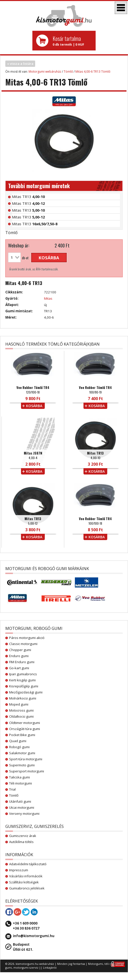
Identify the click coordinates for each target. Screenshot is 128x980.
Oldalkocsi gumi (21, 716)
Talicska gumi (19, 777)
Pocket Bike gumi (22, 735)
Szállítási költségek (24, 882)
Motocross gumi (21, 710)
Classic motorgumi (23, 644)
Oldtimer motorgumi (25, 723)
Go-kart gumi (19, 668)
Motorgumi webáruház (45, 72)
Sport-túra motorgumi (26, 759)
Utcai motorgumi (22, 807)
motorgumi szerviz (26, 968)
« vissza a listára (20, 64)
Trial (12, 789)
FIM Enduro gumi (22, 662)
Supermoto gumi (22, 765)
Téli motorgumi (20, 783)
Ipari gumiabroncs (23, 674)
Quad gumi (18, 741)
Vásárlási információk (26, 876)
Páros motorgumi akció (27, 638)
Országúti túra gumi (25, 729)
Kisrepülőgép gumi (24, 686)
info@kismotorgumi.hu (34, 936)
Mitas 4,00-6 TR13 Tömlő (93, 72)
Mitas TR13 (28, 197)
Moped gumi (19, 704)
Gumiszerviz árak (23, 836)
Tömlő (68, 72)
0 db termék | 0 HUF (72, 41)
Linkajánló (50, 968)
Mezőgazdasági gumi (26, 692)
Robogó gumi (19, 747)
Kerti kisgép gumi (22, 680)
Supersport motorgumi (27, 771)
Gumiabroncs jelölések (27, 888)
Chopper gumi (20, 650)
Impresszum (19, 870)
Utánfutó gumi (20, 801)
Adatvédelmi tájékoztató (28, 864)
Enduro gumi (19, 656)
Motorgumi (95, 964)
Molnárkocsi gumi (23, 698)
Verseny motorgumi (24, 814)
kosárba (49, 258)
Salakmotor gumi (22, 753)
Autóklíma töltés (21, 842)
